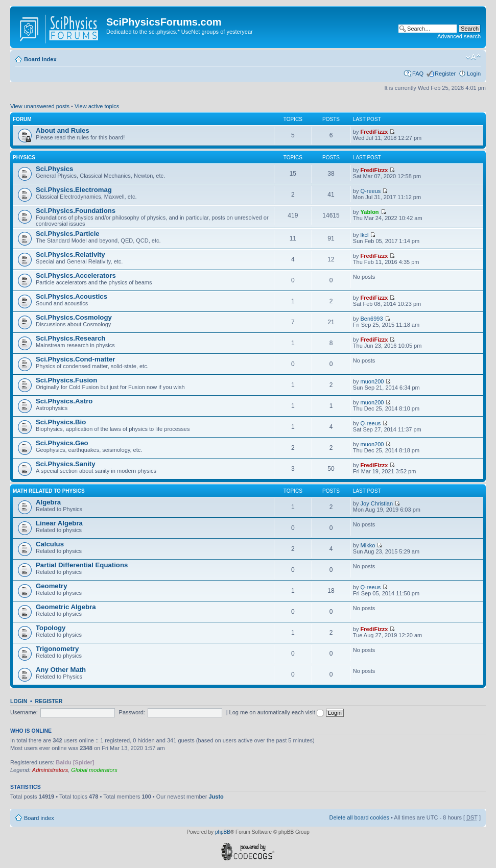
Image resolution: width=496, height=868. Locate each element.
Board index (40, 59)
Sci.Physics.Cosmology (74, 317)
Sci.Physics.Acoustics (72, 296)
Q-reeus (371, 191)
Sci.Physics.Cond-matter (75, 359)
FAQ (418, 74)
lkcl (365, 235)
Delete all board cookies (359, 817)
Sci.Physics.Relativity (70, 255)
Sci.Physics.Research (70, 338)
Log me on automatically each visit (276, 712)
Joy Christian (377, 503)
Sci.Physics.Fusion (66, 380)
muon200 (372, 381)
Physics (24, 158)
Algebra (48, 502)
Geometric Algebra (66, 607)
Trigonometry (57, 649)
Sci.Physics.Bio (61, 422)
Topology (51, 628)
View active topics (97, 106)
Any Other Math (61, 670)
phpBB (223, 832)
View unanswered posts (40, 106)
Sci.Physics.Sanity (66, 464)
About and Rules (63, 130)
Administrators (50, 770)
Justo (216, 797)
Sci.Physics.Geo (62, 443)
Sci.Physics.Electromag (74, 190)
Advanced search (459, 36)
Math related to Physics (49, 491)
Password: (132, 712)
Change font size (473, 57)
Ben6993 (372, 319)
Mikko (368, 545)
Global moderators (94, 770)
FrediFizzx (374, 132)
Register (445, 74)
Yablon (370, 212)
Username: (24, 712)
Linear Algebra (59, 523)
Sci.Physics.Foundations (76, 211)
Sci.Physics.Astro (64, 401)
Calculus (50, 544)
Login (474, 74)
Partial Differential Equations (82, 565)
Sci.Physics (54, 169)
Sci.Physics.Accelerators (76, 275)
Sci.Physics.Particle (68, 234)
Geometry (52, 586)
